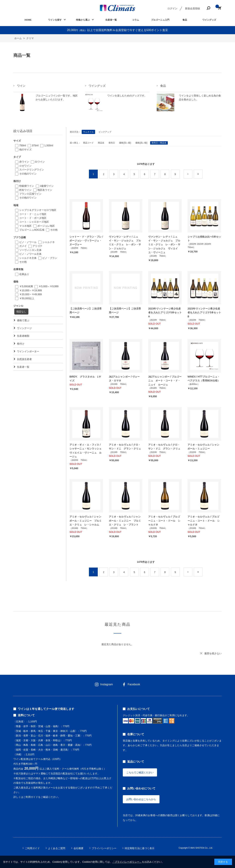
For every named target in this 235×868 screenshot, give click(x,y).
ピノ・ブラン (50, 258)
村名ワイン (25, 190)
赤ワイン (24, 162)
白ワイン (40, 162)
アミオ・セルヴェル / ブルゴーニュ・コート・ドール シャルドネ (164, 521)
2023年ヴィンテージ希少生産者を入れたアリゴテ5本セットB (204, 313)
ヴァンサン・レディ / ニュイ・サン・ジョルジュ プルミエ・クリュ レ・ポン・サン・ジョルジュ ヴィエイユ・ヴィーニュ (164, 245)
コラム (136, 20)
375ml (35, 145)
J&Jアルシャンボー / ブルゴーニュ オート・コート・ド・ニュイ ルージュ (165, 381)
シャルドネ (49, 242)
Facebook (134, 684)
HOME (28, 20)
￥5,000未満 (26, 286)
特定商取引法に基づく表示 (140, 848)
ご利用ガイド (32, 848)
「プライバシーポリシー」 (127, 862)
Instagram (106, 684)
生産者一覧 (111, 20)
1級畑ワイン (47, 186)
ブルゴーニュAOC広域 (32, 230)
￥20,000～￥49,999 (31, 294)
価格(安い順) (125, 143)
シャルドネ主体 (28, 258)
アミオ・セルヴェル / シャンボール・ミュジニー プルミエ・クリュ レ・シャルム (86, 521)
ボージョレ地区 (46, 226)
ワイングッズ (209, 20)
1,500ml (49, 145)
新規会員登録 (192, 8)
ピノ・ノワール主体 (30, 254)
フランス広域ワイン (30, 194)
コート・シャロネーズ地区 (34, 222)
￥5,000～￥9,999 (49, 286)
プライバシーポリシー (104, 848)
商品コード (88, 143)
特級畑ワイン (27, 186)
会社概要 (79, 848)
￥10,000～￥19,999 (31, 290)
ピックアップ (105, 132)
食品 (185, 20)
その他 (54, 230)
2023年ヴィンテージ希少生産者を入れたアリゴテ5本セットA (165, 313)
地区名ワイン (45, 190)
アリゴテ (37, 246)
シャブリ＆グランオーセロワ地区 (38, 210)
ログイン (172, 8)
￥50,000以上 (27, 298)
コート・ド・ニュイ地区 (33, 214)
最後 (202, 174)
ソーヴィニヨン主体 (30, 250)
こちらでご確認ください (140, 772)
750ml (23, 145)
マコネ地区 (25, 226)
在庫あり (24, 274)
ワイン (21, 86)
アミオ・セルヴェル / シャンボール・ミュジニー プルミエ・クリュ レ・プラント (125, 521)
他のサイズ (25, 150)
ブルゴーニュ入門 (160, 20)
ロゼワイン (25, 166)
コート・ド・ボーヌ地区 (33, 218)
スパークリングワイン (32, 170)
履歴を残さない (213, 653)
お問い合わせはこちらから (141, 799)
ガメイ (23, 246)
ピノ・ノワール (28, 242)
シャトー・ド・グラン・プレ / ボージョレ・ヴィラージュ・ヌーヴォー (86, 241)
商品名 (101, 143)
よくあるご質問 (57, 848)
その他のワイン (28, 174)
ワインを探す (55, 20)
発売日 (112, 143)
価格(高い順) (141, 143)
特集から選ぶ (83, 20)
